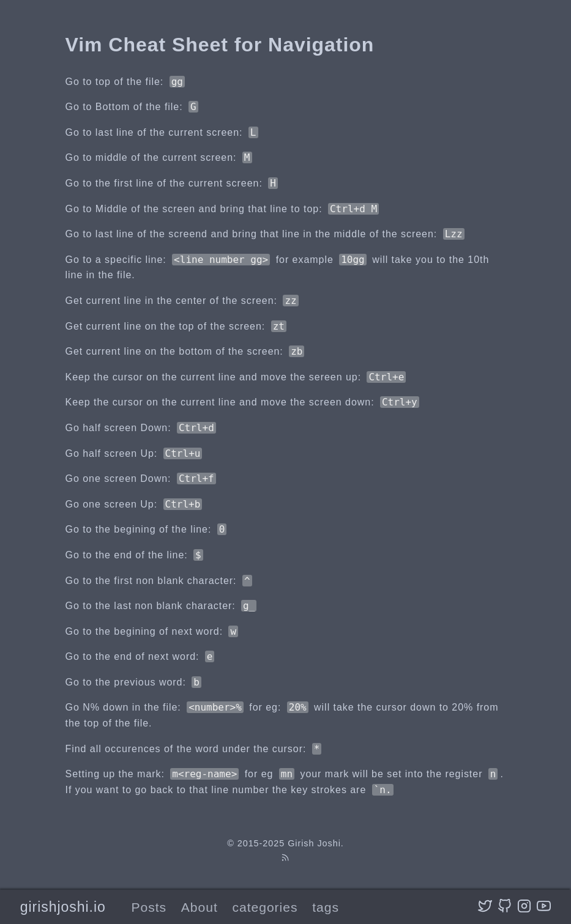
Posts (149, 907)
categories (265, 907)
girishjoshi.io (63, 907)
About (200, 907)
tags (326, 907)
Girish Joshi (314, 843)
